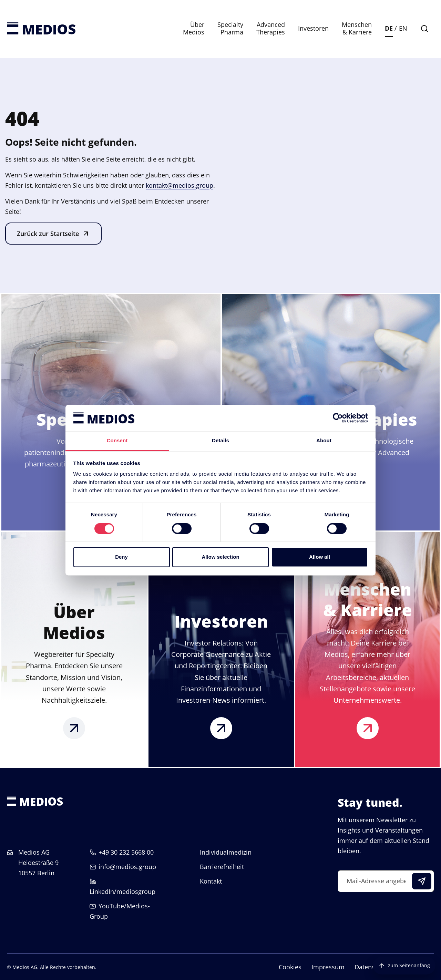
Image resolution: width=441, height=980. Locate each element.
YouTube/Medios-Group (120, 911)
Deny (121, 557)
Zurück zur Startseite (48, 234)
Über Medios (194, 28)
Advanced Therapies (271, 28)
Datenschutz (372, 967)
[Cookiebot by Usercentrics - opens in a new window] (338, 418)
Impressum (328, 967)
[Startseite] (41, 29)
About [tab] (324, 441)
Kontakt (211, 881)
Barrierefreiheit (222, 867)
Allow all (320, 557)
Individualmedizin (226, 852)
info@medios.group (127, 867)
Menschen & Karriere (357, 28)
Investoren (313, 28)
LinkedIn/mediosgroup (122, 891)
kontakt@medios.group (180, 185)
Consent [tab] (117, 441)
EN (403, 28)
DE (389, 28)
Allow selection (220, 557)
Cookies (290, 967)
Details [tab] (220, 441)
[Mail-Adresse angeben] (386, 881)
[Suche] (424, 29)
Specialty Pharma (230, 28)
